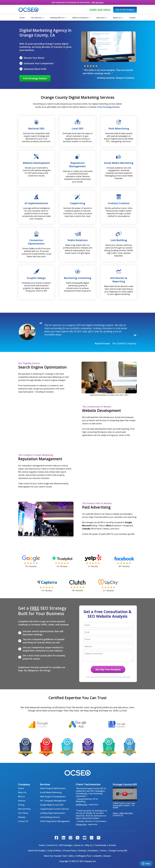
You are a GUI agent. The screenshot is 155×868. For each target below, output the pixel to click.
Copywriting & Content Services (54, 809)
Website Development (36, 163)
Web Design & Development (53, 797)
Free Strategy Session (35, 78)
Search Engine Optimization (53, 788)
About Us (118, 18)
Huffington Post (84, 856)
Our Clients (23, 813)
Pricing (21, 805)
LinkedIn (97, 856)
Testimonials (101, 845)
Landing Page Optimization (53, 813)
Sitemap (82, 851)
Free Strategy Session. (109, 107)
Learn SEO (101, 18)
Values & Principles (37, 851)
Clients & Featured (81, 18)
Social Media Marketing (51, 792)
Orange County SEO (118, 851)
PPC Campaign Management (53, 801)
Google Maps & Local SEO (52, 805)
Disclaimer (93, 851)
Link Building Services (50, 817)
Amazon (107, 856)
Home (22, 18)
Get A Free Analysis (125, 10)
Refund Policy (24, 809)
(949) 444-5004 (100, 10)
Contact (132, 18)
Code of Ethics (54, 851)
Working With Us (58, 18)
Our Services (37, 18)
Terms (103, 851)
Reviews (22, 817)
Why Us (21, 797)
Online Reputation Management (55, 821)
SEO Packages (66, 845)
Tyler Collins (68, 856)
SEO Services (98, 2)
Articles (112, 845)
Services (22, 801)
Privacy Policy (70, 851)
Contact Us (23, 821)
